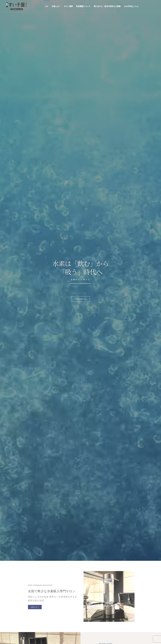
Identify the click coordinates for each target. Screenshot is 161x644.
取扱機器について (83, 6)
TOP (47, 6)
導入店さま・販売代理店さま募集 (107, 6)
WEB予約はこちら (131, 6)
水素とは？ (56, 6)
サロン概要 (68, 6)
